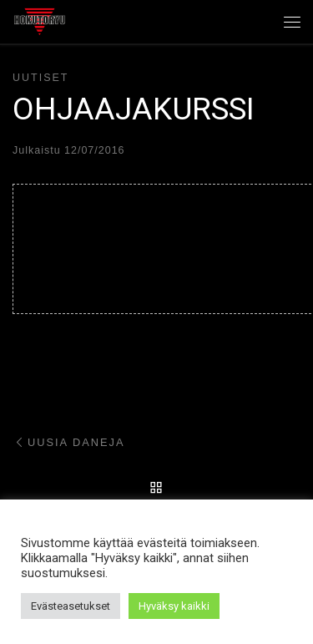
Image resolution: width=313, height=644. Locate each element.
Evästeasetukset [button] (71, 606)
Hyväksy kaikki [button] (174, 606)
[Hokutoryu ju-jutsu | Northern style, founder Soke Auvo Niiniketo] (40, 20)
